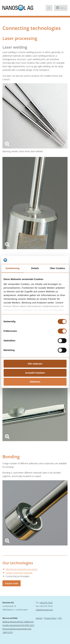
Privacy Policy (50, 618)
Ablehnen (35, 382)
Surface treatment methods (19, 573)
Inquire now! (12, 583)
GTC (60, 618)
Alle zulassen (35, 364)
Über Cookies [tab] (58, 268)
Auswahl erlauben (35, 373)
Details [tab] (35, 268)
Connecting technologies (18, 576)
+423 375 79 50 (46, 603)
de (49, 8)
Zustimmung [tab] (13, 268)
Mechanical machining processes (22, 569)
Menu (61, 8)
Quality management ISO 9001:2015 (18, 625)
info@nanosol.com (44, 610)
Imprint (39, 618)
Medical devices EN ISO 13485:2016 (18, 622)
